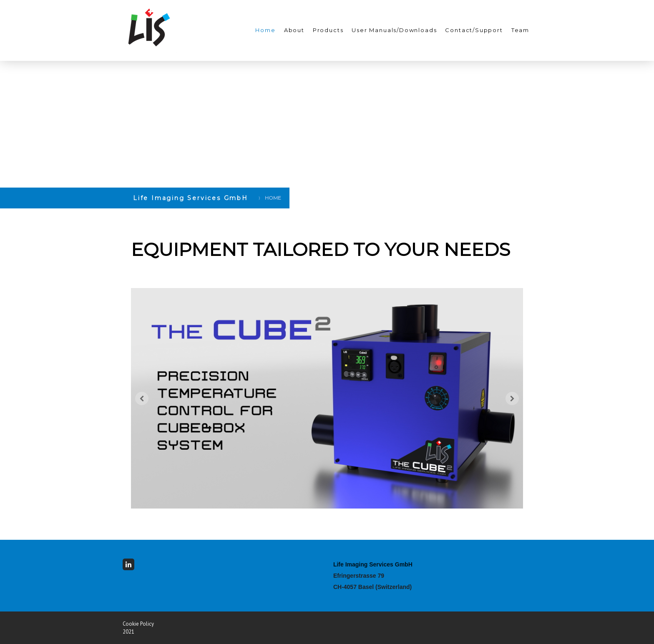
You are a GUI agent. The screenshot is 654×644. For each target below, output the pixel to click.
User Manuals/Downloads (394, 30)
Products (328, 30)
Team (520, 30)
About (294, 30)
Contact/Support (474, 30)
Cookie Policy (138, 624)
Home (265, 30)
